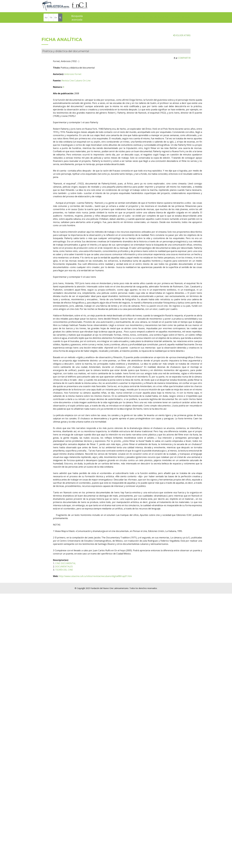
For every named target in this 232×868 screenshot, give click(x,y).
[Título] (51, 18)
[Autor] (46, 18)
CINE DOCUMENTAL (77, 579)
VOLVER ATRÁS (182, 51)
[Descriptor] (56, 18)
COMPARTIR (182, 74)
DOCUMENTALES (76, 583)
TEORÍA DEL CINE (76, 586)
